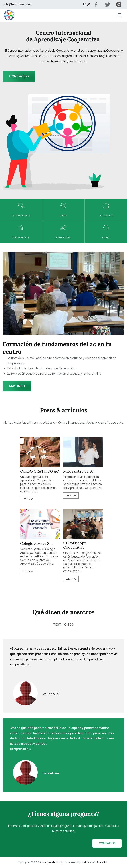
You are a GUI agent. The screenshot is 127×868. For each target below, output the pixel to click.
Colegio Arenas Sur (37, 543)
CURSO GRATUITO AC (39, 471)
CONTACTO (19, 76)
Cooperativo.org (52, 862)
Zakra (85, 862)
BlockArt (102, 862)
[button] (9, 15)
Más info (17, 386)
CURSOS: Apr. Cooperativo (75, 545)
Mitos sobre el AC (78, 471)
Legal (87, 4)
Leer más (28, 499)
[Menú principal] (119, 15)
